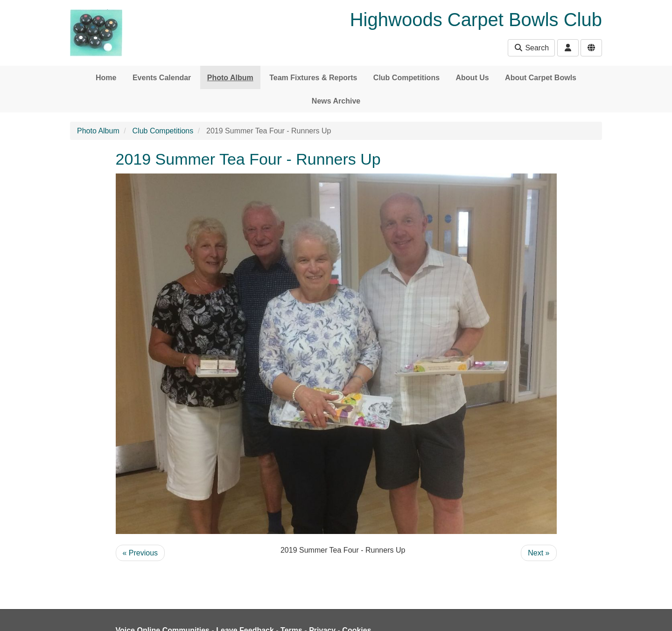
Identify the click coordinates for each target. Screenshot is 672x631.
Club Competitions (406, 78)
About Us (472, 78)
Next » (539, 553)
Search (531, 48)
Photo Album (230, 78)
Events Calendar (162, 78)
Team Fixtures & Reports (313, 78)
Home (106, 78)
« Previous (140, 553)
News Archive (336, 101)
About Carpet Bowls (541, 78)
